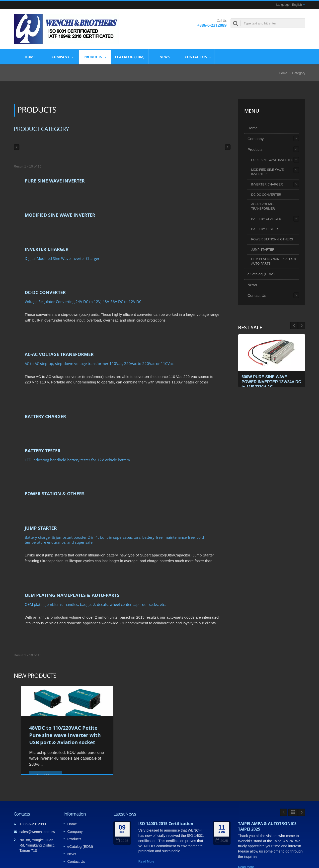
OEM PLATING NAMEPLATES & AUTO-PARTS (72, 561)
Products (95, 57)
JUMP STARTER (41, 498)
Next (294, 326)
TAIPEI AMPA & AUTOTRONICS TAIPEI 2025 (267, 789)
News (165, 57)
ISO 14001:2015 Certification (166, 786)
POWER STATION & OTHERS (55, 467)
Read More (146, 824)
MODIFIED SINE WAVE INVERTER (60, 211)
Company (62, 57)
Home (30, 57)
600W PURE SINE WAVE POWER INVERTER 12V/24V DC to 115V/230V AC (269, 381)
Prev (302, 326)
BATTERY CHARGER (45, 398)
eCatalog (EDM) (130, 57)
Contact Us (198, 57)
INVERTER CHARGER (47, 242)
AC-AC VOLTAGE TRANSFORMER (59, 339)
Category (299, 73)
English (297, 5)
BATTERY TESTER (43, 428)
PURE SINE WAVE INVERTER (55, 181)
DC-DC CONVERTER (45, 281)
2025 (122, 803)
